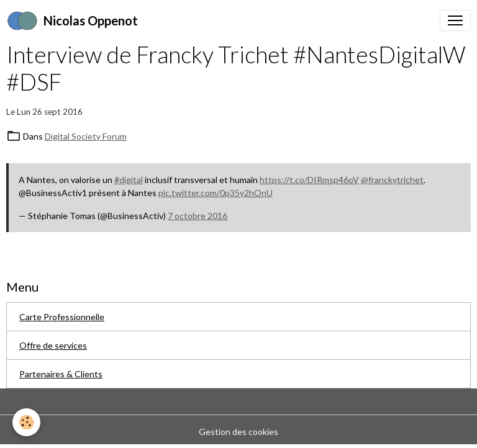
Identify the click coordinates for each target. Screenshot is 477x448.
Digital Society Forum (86, 136)
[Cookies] (26, 422)
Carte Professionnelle (62, 317)
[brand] (72, 20)
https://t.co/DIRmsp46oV (309, 180)
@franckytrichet (392, 180)
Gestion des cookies (238, 432)
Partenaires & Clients (61, 374)
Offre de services (53, 345)
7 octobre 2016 (198, 216)
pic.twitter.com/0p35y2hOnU (216, 193)
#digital (129, 180)
